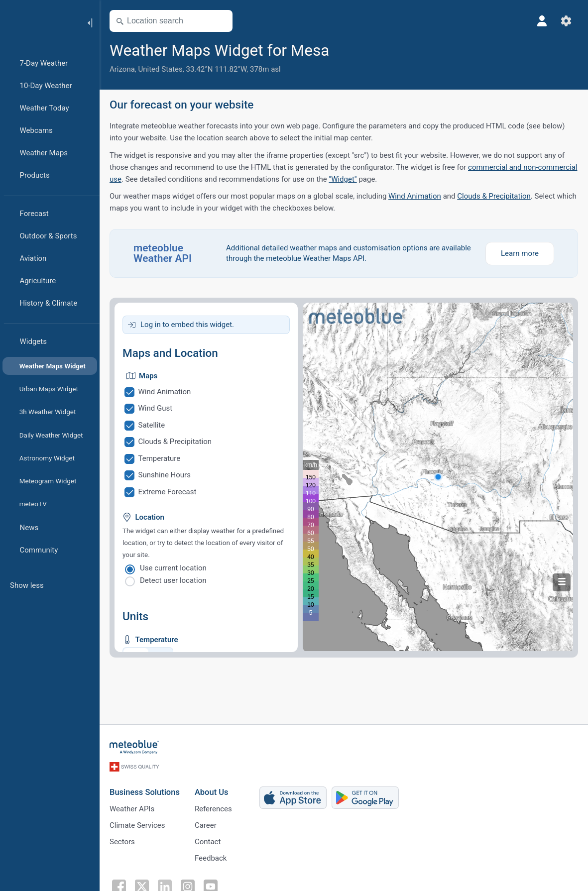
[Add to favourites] (342, 49)
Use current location (173, 568)
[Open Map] (221, 21)
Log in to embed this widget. (187, 325)
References (213, 809)
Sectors (122, 842)
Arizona (122, 69)
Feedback (211, 858)
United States (161, 69)
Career (206, 825)
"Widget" (343, 179)
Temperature (160, 458)
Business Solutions (145, 792)
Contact (208, 842)
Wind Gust (156, 408)
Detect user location (173, 580)
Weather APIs (132, 809)
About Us (212, 792)
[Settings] (566, 21)
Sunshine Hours (165, 475)
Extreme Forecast (168, 492)
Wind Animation (415, 196)
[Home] (39, 22)
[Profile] (542, 21)
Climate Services (137, 825)
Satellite (152, 425)
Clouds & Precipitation (494, 196)
